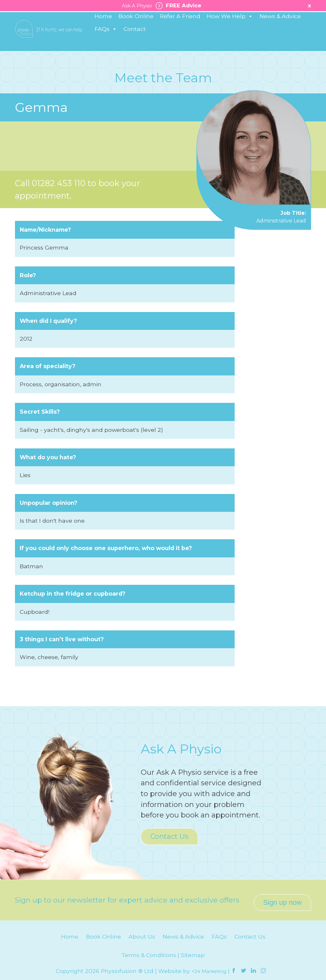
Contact (135, 51)
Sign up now (282, 898)
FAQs (106, 51)
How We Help (230, 38)
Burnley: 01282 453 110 (34, 20)
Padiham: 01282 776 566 (85, 20)
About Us (142, 932)
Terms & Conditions (149, 950)
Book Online (136, 38)
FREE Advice (180, 6)
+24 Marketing (209, 966)
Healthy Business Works (271, 20)
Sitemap (193, 950)
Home (103, 38)
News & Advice (280, 38)
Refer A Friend (180, 38)
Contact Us (169, 836)
